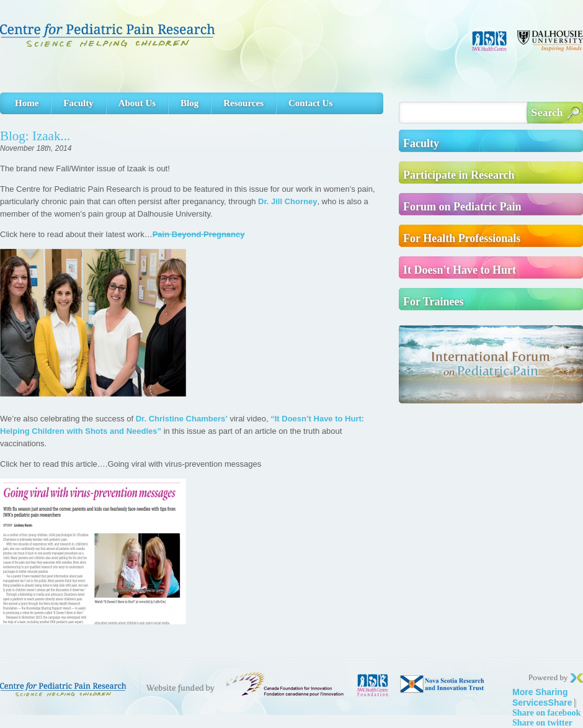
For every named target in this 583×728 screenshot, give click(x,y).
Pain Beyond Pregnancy (199, 234)
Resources (243, 103)
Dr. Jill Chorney (287, 201)
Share (542, 697)
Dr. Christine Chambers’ (182, 419)
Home (27, 103)
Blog (189, 103)
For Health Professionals (462, 238)
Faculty (78, 103)
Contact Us (310, 103)
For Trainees (434, 302)
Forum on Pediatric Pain (462, 207)
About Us (137, 103)
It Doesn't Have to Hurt (460, 270)
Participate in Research (459, 175)
